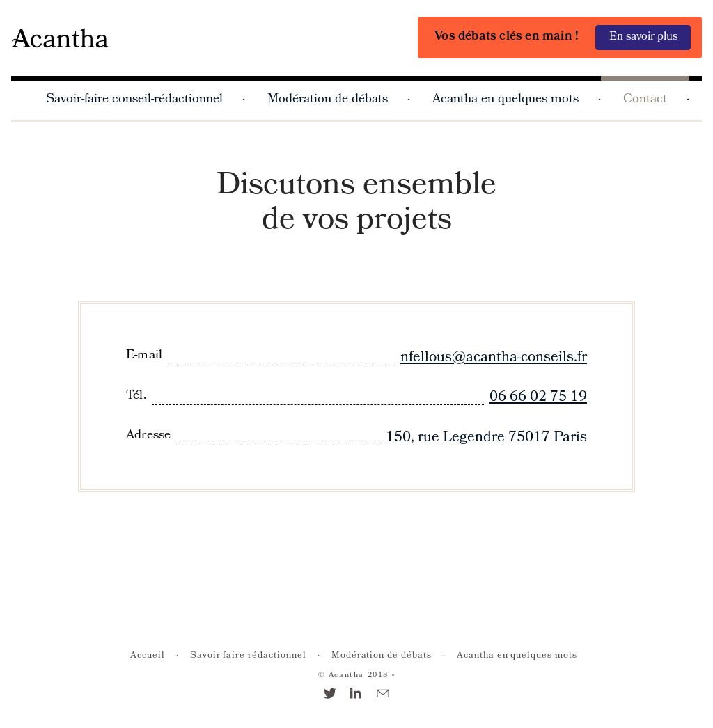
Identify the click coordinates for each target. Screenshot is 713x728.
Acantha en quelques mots (506, 100)
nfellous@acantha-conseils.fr (494, 358)
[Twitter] (330, 696)
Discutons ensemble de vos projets (356, 205)
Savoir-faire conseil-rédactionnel (134, 100)
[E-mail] (383, 696)
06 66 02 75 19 (538, 398)
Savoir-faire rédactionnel (248, 656)
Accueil (148, 656)
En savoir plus (643, 37)
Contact (645, 100)
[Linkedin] (356, 696)
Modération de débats (328, 100)
